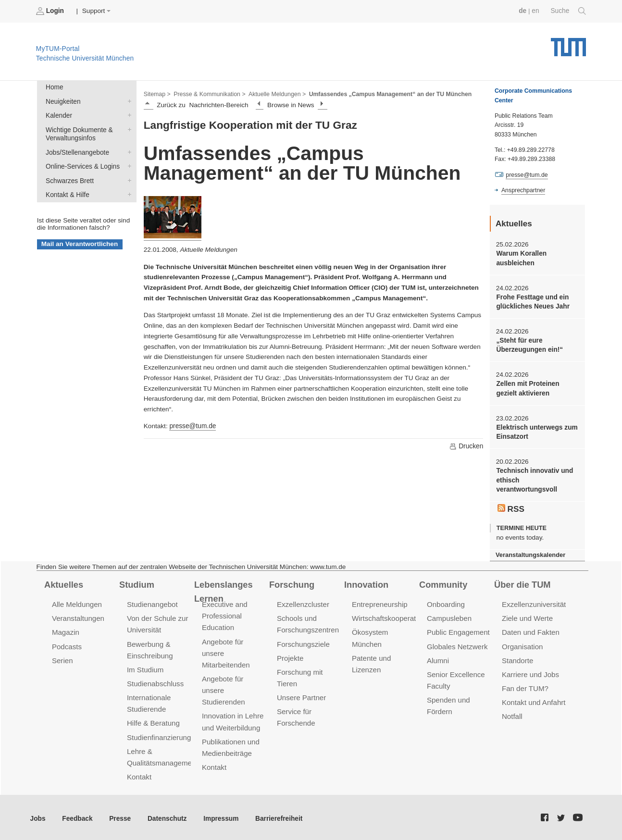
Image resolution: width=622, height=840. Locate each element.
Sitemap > (157, 94)
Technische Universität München (568, 43)
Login (51, 11)
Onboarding (446, 603)
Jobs (38, 816)
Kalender (127, 115)
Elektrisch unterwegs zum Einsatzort (536, 431)
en (536, 11)
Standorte (517, 658)
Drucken (466, 446)
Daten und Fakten (530, 630)
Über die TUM (522, 582)
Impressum (219, 816)
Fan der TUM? (525, 686)
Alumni (438, 658)
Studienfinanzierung (159, 735)
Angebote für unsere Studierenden (223, 688)
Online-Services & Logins (127, 165)
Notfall (512, 714)
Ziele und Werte (527, 616)
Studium (137, 582)
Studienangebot (152, 603)
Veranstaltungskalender (530, 553)
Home (54, 87)
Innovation (366, 582)
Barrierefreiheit (277, 816)
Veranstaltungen (78, 616)
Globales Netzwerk (457, 644)
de (523, 11)
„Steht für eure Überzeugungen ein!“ (529, 345)
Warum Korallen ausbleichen (521, 258)
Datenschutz (166, 816)
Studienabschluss (155, 681)
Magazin (66, 630)
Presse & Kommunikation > (209, 94)
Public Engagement (458, 630)
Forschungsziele (303, 642)
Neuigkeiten (127, 101)
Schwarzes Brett (127, 179)
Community (443, 582)
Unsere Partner (301, 695)
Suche (568, 11)
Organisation (522, 644)
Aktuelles (63, 582)
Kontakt (139, 774)
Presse (119, 816)
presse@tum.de (192, 426)
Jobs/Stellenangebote (127, 151)
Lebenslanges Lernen (223, 589)
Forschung (292, 582)
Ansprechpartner (523, 190)
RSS (511, 507)
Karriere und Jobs (530, 672)
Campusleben (449, 616)
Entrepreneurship (379, 603)
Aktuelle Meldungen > (276, 94)
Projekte (290, 656)
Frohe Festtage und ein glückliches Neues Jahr (532, 301)
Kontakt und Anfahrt (533, 700)
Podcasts (67, 644)
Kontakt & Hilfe (127, 193)
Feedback (77, 816)
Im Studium (145, 667)
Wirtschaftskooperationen (392, 616)
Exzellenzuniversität (534, 603)
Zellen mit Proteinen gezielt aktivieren (527, 388)
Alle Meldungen (77, 603)
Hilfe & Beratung (153, 721)
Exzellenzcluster (303, 603)
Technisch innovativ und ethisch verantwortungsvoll (534, 479)
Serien (62, 658)
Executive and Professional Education (224, 614)
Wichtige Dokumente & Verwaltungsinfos (127, 129)
